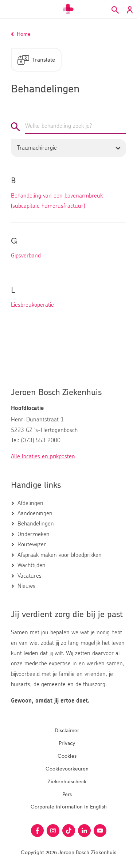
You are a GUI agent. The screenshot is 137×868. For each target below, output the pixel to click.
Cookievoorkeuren (67, 768)
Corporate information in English (69, 806)
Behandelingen (36, 524)
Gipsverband (26, 256)
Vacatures (30, 576)
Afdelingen (30, 503)
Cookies (67, 756)
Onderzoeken (34, 534)
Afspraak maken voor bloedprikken (60, 555)
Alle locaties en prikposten (43, 456)
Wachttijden (32, 565)
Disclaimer (67, 730)
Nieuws (26, 586)
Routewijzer (32, 544)
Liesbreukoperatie (32, 305)
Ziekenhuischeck (67, 781)
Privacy (67, 743)
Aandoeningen (35, 513)
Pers (67, 794)
